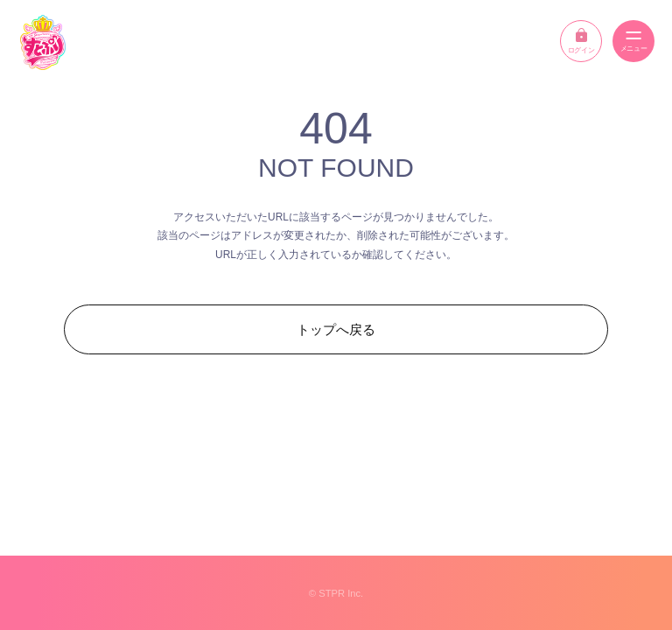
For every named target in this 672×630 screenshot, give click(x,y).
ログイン (581, 41)
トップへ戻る (336, 329)
